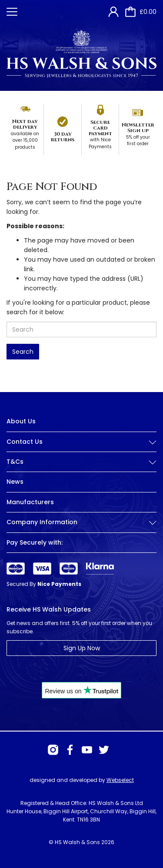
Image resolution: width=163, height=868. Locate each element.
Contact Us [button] (81, 442)
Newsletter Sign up (138, 128)
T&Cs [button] (81, 462)
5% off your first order (138, 141)
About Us (21, 421)
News (15, 482)
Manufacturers (30, 502)
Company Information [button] (81, 522)
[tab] (81, 449)
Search (23, 352)
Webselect (120, 780)
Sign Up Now (82, 648)
